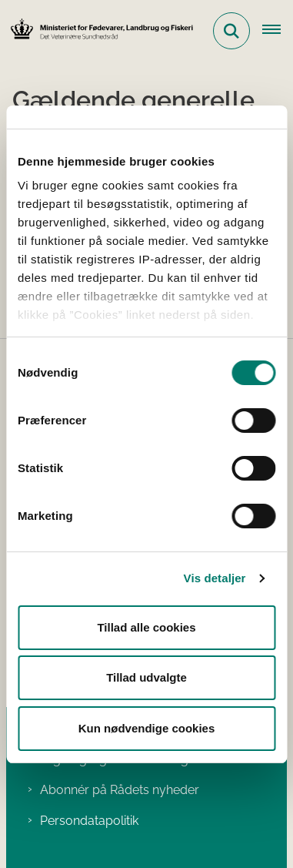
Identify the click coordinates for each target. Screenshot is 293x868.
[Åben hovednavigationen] (278, 31)
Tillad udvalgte (146, 677)
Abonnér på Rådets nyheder (120, 790)
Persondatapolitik (89, 821)
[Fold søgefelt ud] (231, 31)
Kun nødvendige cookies (147, 728)
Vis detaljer (215, 578)
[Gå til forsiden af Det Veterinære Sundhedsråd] (97, 30)
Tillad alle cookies (146, 627)
